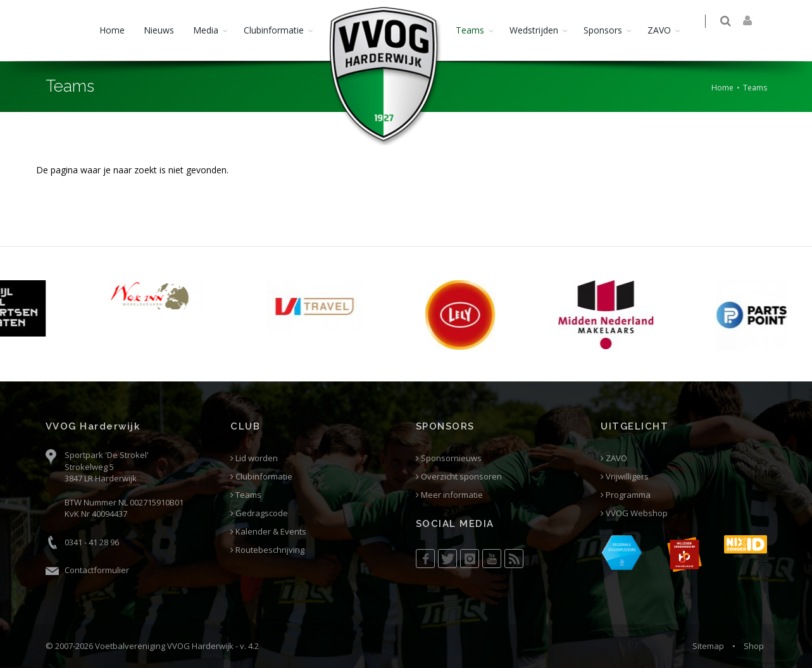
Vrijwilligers (625, 477)
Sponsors (603, 30)
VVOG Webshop (634, 513)
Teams (470, 30)
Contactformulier (97, 570)
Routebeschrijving (267, 550)
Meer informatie (449, 495)
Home (112, 30)
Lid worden (254, 458)
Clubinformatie (274, 30)
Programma (626, 495)
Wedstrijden (534, 30)
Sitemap (708, 646)
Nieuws (159, 30)
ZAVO (659, 30)
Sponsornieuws (449, 458)
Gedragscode (259, 513)
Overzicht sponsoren (459, 477)
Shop (754, 646)
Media (206, 30)
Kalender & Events (268, 532)
